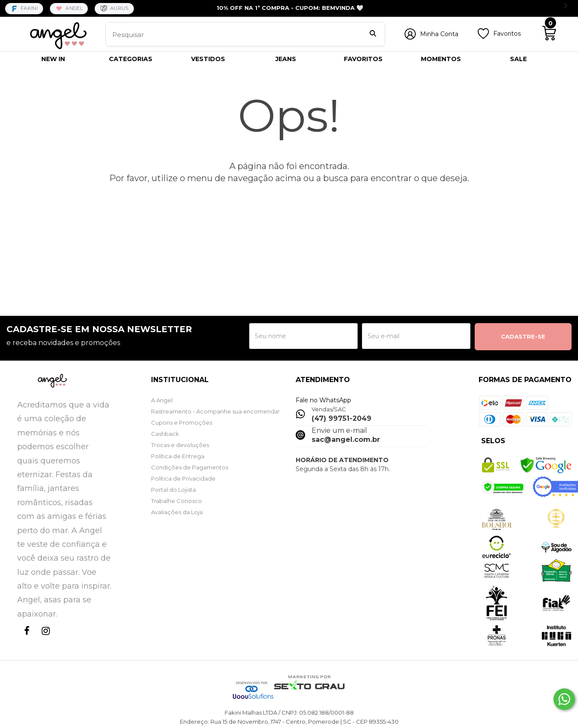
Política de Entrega (178, 456)
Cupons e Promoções (182, 423)
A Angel (162, 400)
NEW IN (53, 59)
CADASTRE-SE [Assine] (523, 336)
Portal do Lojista (173, 490)
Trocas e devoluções (180, 445)
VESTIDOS (208, 59)
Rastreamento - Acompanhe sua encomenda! (215, 411)
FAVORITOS (363, 59)
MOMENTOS (441, 59)
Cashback (165, 434)
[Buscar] (373, 34)
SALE (518, 59)
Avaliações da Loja (177, 512)
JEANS (286, 59)
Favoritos (507, 34)
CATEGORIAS (131, 59)
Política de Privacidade (183, 478)
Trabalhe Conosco (176, 501)
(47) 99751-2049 (342, 418)
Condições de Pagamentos (190, 467)
